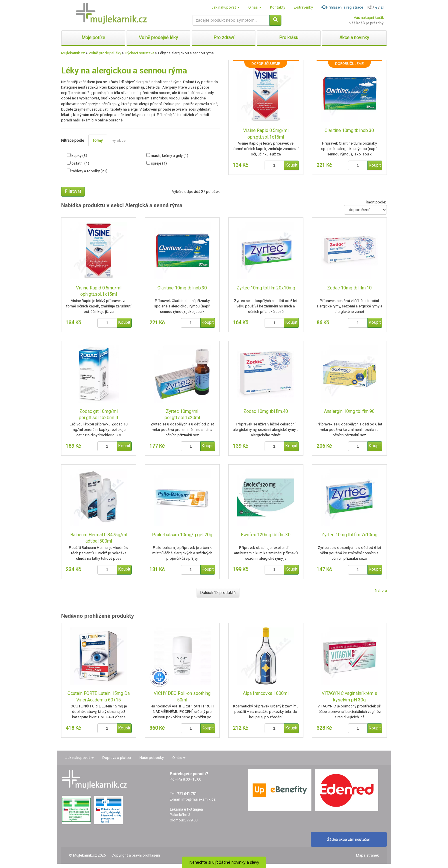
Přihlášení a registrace (342, 7)
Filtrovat (73, 191)
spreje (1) (159, 163)
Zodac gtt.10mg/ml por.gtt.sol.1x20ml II (99, 415)
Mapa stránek (367, 855)
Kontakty (278, 7)
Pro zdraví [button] (224, 38)
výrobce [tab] (119, 140)
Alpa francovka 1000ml (266, 693)
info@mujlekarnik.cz (198, 799)
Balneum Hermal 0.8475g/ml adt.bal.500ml (99, 538)
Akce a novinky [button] (354, 38)
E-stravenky (303, 7)
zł (382, 7)
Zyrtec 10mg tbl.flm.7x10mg (349, 535)
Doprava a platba (117, 758)
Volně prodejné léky (105, 53)
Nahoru (381, 590)
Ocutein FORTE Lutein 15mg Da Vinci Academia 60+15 (99, 697)
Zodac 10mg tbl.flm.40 (266, 411)
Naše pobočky (152, 758)
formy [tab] (98, 140)
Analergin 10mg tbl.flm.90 (349, 411)
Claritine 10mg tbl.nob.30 (349, 130)
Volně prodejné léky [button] (158, 38)
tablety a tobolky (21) (89, 171)
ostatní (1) (80, 163)
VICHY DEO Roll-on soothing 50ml (182, 697)
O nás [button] (255, 7)
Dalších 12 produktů (218, 593)
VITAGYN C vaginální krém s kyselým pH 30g (349, 697)
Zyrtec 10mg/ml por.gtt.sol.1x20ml (182, 415)
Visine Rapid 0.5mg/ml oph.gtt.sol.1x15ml (266, 134)
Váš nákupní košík (369, 18)
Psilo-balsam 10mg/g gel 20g (182, 535)
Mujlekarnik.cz (73, 53)
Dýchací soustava (140, 53)
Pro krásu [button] (289, 38)
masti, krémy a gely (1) (170, 156)
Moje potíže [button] (93, 38)
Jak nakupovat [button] (226, 7)
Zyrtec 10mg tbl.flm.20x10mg (266, 288)
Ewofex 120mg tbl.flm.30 (266, 535)
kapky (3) (79, 156)
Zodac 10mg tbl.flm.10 (349, 288)
